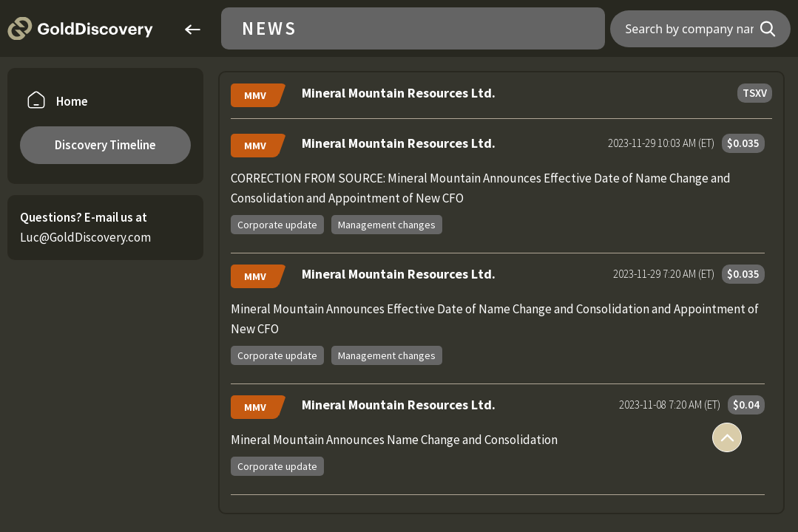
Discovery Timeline (105, 145)
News (270, 28)
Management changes (387, 225)
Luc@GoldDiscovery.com (85, 237)
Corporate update (277, 225)
